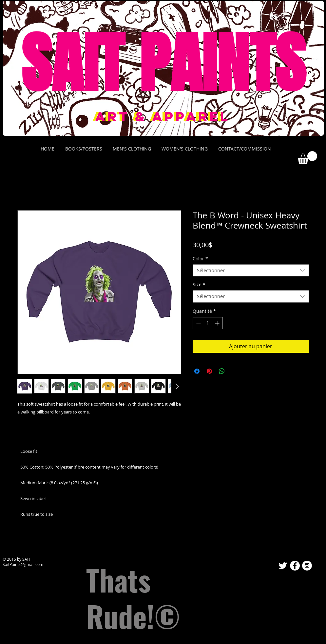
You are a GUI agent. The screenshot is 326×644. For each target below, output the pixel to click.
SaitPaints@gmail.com (23, 564)
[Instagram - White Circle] (307, 566)
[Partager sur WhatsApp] (222, 371)
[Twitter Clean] (283, 566)
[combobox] (251, 271)
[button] (307, 158)
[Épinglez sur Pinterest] (209, 371)
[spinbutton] (208, 323)
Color (200, 259)
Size (199, 285)
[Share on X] (234, 371)
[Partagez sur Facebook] (197, 371)
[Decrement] (198, 323)
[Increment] (218, 323)
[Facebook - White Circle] (295, 566)
